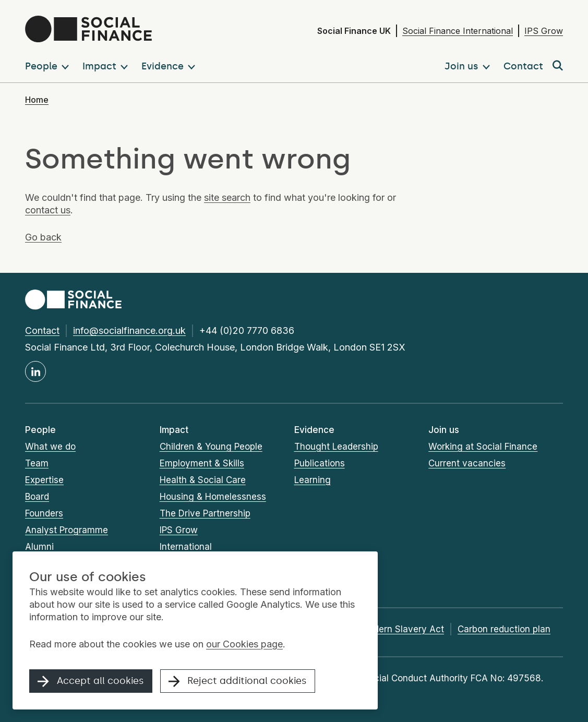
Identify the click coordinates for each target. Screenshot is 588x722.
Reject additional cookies (238, 681)
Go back (43, 237)
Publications (320, 463)
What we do (50, 447)
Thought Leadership (336, 447)
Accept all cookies (91, 681)
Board (37, 497)
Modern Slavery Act (402, 629)
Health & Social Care (203, 480)
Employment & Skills (202, 463)
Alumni (39, 547)
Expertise (44, 480)
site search (227, 197)
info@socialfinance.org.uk (129, 330)
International (186, 547)
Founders (44, 513)
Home (37, 100)
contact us (48, 210)
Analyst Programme (67, 530)
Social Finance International (458, 31)
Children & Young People (211, 447)
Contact (42, 330)
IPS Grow (544, 31)
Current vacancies (467, 463)
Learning (313, 480)
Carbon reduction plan (504, 629)
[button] (49, 66)
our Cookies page (244, 644)
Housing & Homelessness (213, 497)
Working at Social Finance (483, 447)
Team (37, 463)
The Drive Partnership (205, 513)
